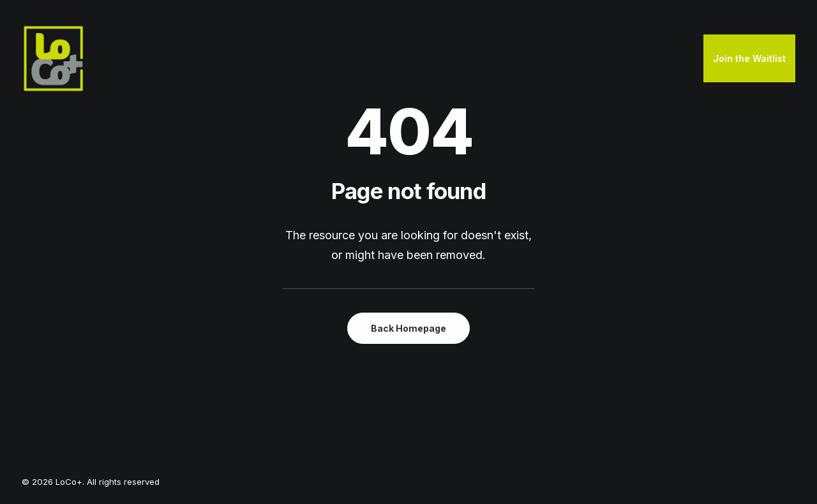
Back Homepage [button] (408, 328)
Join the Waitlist (749, 58)
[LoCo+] (54, 59)
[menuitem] (749, 59)
